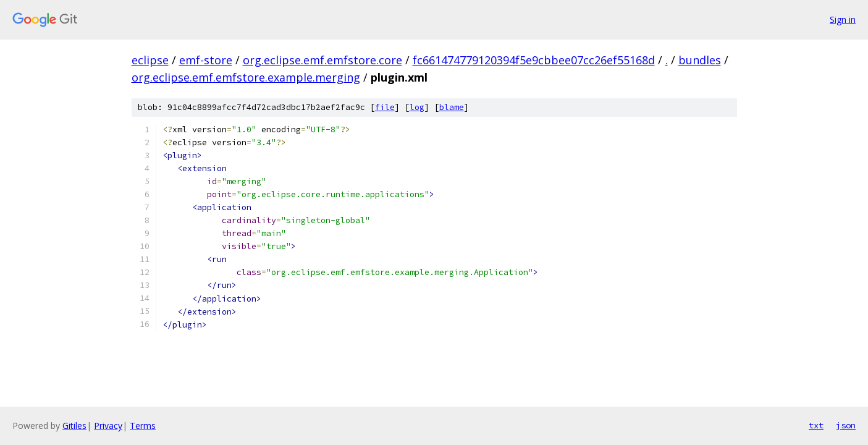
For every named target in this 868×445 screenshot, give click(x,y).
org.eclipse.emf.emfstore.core (322, 60)
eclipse (150, 60)
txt (816, 425)
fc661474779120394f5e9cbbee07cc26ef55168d (534, 60)
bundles (700, 60)
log (417, 107)
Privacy (108, 426)
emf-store (206, 60)
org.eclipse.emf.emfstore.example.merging (246, 77)
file (385, 107)
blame (452, 107)
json (846, 425)
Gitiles (74, 426)
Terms (143, 426)
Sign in (843, 19)
